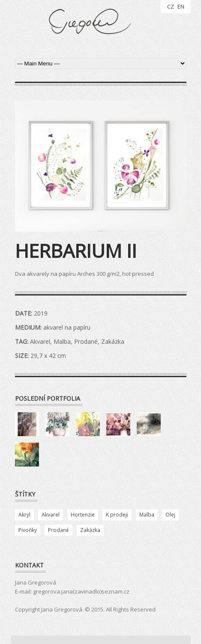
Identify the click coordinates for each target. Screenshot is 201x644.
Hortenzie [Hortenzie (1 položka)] (83, 515)
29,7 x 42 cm (48, 356)
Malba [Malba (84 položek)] (147, 515)
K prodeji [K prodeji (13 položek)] (117, 515)
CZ (171, 6)
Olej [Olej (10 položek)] (170, 515)
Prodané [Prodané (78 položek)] (58, 530)
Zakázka (113, 341)
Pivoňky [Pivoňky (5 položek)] (28, 530)
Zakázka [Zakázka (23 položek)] (90, 530)
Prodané (86, 341)
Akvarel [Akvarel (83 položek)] (51, 515)
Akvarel (40, 341)
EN (181, 6)
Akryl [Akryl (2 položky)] (24, 515)
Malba (62, 341)
